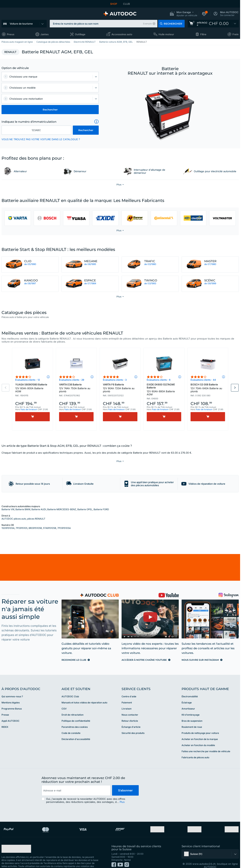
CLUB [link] (127, 4)
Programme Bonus (12, 701)
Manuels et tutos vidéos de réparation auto (84, 695)
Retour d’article (130, 713)
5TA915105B (50, 520)
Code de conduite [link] (71, 725)
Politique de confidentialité (76, 713)
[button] (183, 14)
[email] (76, 783)
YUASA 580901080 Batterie (32, 388)
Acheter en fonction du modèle (198, 737)
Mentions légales (11, 695)
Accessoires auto (122, 34)
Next (235, 388)
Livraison (127, 701)
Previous (6, 388)
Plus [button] (122, 794)
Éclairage (187, 695)
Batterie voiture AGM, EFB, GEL (116, 42)
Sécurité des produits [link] (133, 725)
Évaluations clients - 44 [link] (203, 380)
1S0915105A (8, 520)
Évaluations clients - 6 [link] (159, 380)
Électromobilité (190, 689)
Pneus (11, 34)
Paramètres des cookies (75, 719)
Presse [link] (5, 707)
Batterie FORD (101, 502)
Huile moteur (166, 34)
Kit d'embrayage (191, 707)
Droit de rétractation (73, 707)
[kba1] (36, 130)
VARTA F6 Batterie (120, 388)
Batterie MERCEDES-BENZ (62, 502)
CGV (64, 701)
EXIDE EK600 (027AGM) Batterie (164, 389)
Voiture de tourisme (21, 24)
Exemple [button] (147, 24)
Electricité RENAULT (85, 42)
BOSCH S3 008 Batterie (208, 388)
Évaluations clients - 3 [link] (115, 380)
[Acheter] (32, 417)
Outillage (80, 34)
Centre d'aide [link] (129, 689)
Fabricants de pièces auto (195, 750)
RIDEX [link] (5, 719)
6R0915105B (35, 520)
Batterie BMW (23, 502)
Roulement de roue (192, 719)
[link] (213, 24)
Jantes (44, 34)
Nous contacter (130, 707)
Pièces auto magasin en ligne (17, 42)
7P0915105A (64, 520)
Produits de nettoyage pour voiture (200, 725)
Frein (236, 34)
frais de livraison (29, 409)
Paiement (127, 695)
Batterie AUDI (39, 502)
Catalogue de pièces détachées (53, 42)
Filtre (203, 34)
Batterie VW (8, 502)
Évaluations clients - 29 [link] (72, 380)
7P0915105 (22, 520)
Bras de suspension (192, 713)
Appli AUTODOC (10, 713)
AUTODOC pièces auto (14, 511)
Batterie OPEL (85, 502)
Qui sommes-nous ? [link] (12, 689)
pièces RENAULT (36, 511)
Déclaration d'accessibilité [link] (76, 731)
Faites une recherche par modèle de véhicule (206, 743)
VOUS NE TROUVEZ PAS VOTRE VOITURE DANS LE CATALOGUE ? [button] (41, 139)
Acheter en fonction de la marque (200, 731)
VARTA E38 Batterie (76, 388)
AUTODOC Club (70, 689)
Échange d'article (131, 719)
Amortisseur (188, 701)
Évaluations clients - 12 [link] (28, 380)
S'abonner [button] (125, 783)
